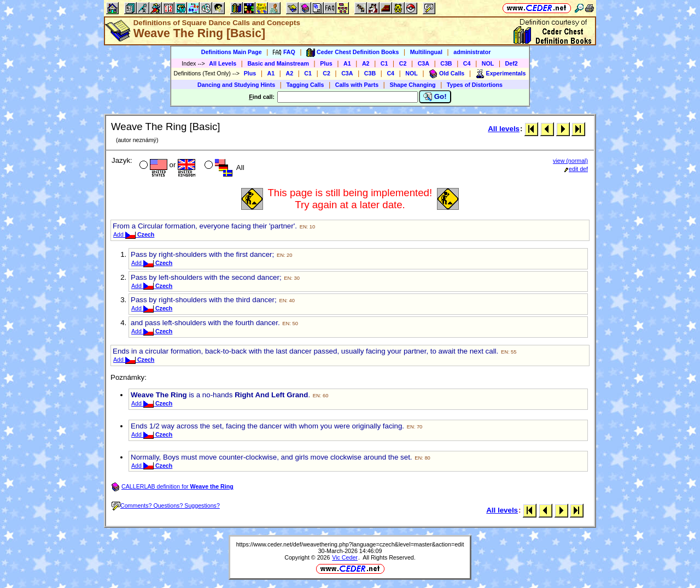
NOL (488, 63)
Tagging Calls (305, 85)
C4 (467, 63)
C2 (403, 63)
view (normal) (570, 161)
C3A (424, 63)
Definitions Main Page (232, 52)
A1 (347, 63)
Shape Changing (412, 85)
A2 (366, 63)
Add (134, 234)
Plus (326, 63)
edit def (576, 169)
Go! (435, 97)
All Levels (223, 63)
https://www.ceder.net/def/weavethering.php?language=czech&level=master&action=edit (350, 544)
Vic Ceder (345, 557)
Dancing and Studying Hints (236, 85)
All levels (504, 129)
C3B (446, 63)
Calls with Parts (357, 85)
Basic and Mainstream (278, 63)
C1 (384, 63)
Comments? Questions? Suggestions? (166, 505)
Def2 (512, 63)
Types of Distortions (475, 85)
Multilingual (426, 52)
